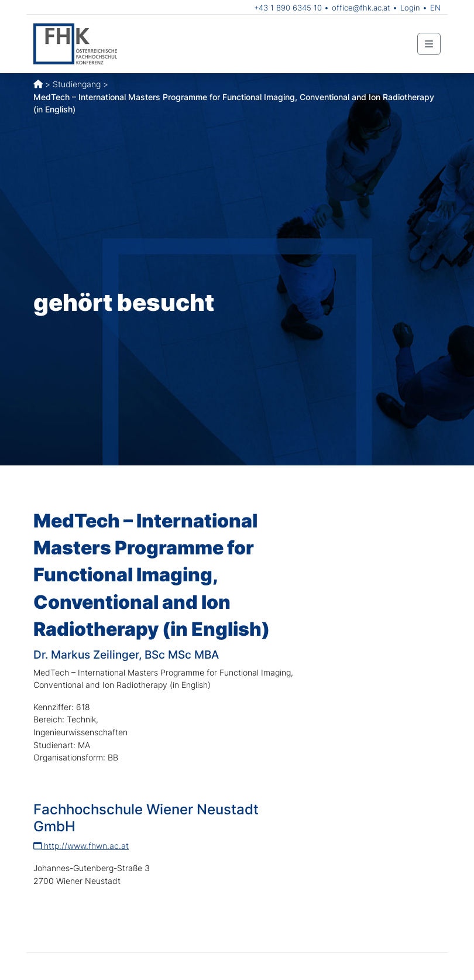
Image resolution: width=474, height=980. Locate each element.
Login (410, 8)
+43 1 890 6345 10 (288, 8)
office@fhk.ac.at (361, 8)
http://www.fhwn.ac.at (81, 846)
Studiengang (77, 84)
